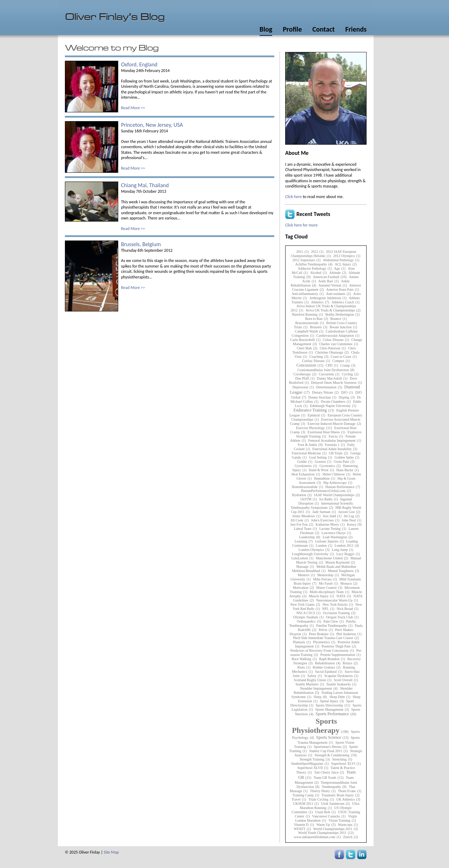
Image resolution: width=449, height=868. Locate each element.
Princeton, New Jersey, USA (152, 125)
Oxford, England (139, 64)
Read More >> (133, 108)
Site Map (111, 852)
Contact (323, 29)
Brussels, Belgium (141, 244)
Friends (356, 29)
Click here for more (301, 225)
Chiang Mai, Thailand (145, 185)
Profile (292, 29)
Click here (293, 197)
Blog (266, 29)
